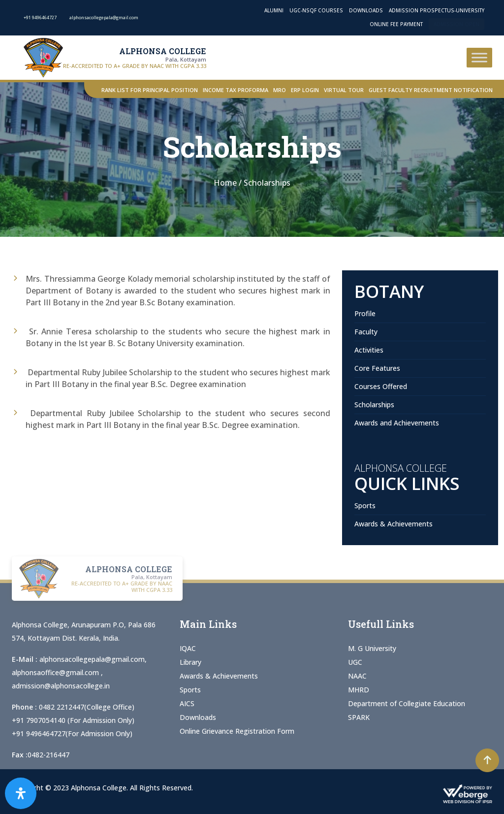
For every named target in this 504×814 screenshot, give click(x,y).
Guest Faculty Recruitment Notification (431, 90)
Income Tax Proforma (236, 90)
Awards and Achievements (397, 423)
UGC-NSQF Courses (316, 10)
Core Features (377, 368)
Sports (365, 505)
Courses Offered (381, 386)
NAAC (357, 676)
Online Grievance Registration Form (237, 731)
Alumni (274, 10)
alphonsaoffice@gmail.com (56, 672)
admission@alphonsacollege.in (61, 686)
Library (190, 662)
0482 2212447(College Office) (87, 707)
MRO (280, 90)
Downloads (366, 10)
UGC (355, 662)
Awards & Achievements (394, 524)
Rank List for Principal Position (150, 90)
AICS (187, 703)
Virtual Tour (344, 90)
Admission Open (457, 24)
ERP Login (305, 90)
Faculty (366, 332)
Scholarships (374, 405)
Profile (365, 313)
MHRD (359, 690)
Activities (369, 350)
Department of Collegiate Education (407, 703)
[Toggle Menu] (479, 57)
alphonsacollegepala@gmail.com (92, 659)
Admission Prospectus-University (437, 10)
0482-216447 (48, 755)
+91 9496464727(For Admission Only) (72, 733)
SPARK (359, 717)
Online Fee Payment (396, 24)
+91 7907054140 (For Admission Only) (73, 720)
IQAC (188, 648)
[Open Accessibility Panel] (21, 793)
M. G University (372, 648)
